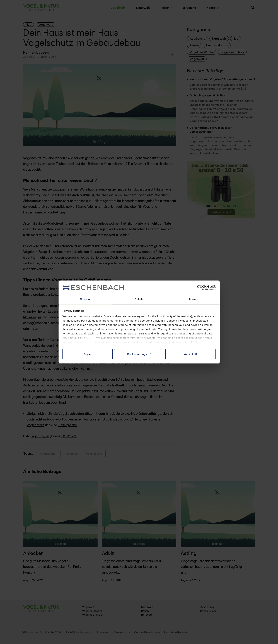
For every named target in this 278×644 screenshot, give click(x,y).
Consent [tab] (85, 299)
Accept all (191, 354)
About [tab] (193, 299)
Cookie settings (139, 354)
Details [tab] (139, 299)
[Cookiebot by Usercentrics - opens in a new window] (200, 287)
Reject (87, 354)
